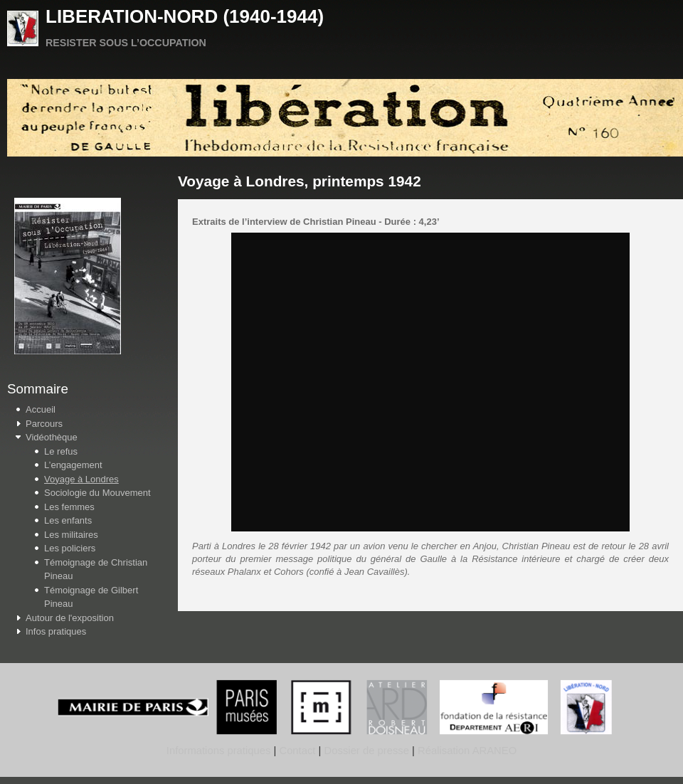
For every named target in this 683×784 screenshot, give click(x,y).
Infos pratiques (56, 631)
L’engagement (73, 465)
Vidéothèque (52, 437)
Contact (297, 751)
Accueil (41, 409)
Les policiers (70, 548)
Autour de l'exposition (70, 618)
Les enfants (68, 520)
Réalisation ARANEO (466, 751)
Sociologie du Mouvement (97, 493)
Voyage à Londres (81, 479)
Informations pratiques (219, 751)
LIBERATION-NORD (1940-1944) (185, 16)
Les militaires (71, 535)
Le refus (61, 451)
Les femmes (69, 507)
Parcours (44, 424)
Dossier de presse (367, 751)
